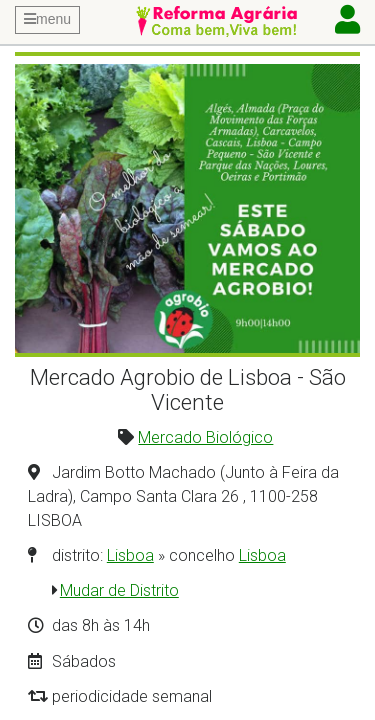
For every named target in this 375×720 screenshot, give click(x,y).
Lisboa (130, 555)
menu (47, 19)
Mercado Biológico (205, 437)
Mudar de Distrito (119, 590)
